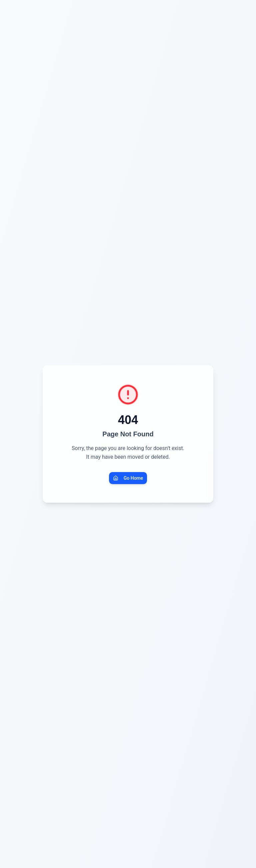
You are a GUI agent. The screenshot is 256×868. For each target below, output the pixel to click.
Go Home (128, 478)
